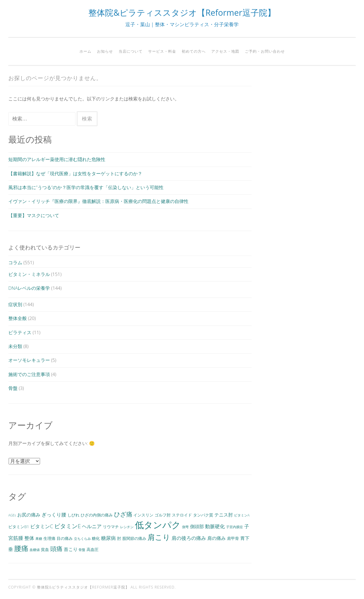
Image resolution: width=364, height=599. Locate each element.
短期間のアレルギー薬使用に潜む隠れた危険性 (57, 159)
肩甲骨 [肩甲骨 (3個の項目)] (233, 538)
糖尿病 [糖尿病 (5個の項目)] (108, 538)
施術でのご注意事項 (29, 374)
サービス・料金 (162, 51)
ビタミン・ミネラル (29, 274)
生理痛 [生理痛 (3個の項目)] (49, 538)
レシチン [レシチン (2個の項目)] (127, 527)
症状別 (15, 304)
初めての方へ (194, 51)
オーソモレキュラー (29, 360)
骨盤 (13, 388)
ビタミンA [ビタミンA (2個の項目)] (242, 515)
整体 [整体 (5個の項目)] (29, 538)
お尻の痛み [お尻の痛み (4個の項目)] (29, 515)
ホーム (85, 51)
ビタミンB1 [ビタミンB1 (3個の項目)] (19, 527)
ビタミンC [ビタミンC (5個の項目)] (42, 526)
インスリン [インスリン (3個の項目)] (143, 515)
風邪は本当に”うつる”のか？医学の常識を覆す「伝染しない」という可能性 (86, 187)
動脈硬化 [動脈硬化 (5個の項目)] (215, 526)
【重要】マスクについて (34, 215)
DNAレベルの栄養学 (29, 288)
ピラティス (20, 332)
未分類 (15, 346)
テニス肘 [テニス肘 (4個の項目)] (224, 515)
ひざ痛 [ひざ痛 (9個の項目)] (123, 514)
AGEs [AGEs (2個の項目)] (12, 515)
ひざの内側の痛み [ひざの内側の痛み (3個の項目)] (97, 515)
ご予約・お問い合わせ (265, 51)
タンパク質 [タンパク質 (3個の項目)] (203, 515)
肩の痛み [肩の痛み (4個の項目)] (216, 538)
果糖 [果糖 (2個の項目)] (39, 539)
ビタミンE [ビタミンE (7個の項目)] (67, 526)
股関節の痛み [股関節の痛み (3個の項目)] (134, 538)
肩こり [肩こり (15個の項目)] (159, 537)
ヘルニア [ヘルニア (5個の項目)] (92, 526)
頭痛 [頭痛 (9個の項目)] (56, 548)
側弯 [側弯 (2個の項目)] (185, 527)
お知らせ (105, 51)
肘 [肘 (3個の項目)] (119, 538)
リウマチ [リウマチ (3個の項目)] (111, 527)
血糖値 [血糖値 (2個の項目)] (35, 550)
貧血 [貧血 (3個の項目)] (45, 549)
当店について (131, 51)
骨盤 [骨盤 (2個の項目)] (82, 550)
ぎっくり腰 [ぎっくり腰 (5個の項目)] (54, 515)
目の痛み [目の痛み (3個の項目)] (65, 538)
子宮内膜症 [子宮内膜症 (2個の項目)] (235, 527)
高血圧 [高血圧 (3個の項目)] (93, 549)
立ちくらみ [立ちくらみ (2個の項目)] (82, 539)
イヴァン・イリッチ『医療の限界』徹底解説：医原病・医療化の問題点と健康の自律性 (98, 201)
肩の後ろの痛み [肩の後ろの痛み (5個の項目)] (189, 538)
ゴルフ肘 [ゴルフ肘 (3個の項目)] (163, 515)
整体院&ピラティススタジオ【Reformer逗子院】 (182, 12)
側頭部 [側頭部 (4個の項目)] (197, 526)
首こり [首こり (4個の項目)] (71, 549)
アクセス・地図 (225, 51)
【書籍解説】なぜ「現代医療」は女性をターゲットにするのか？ (75, 173)
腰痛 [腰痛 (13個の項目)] (21, 548)
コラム (15, 262)
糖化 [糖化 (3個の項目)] (96, 538)
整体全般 (18, 318)
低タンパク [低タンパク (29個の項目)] (158, 525)
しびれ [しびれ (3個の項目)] (73, 515)
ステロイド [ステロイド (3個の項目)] (182, 515)
